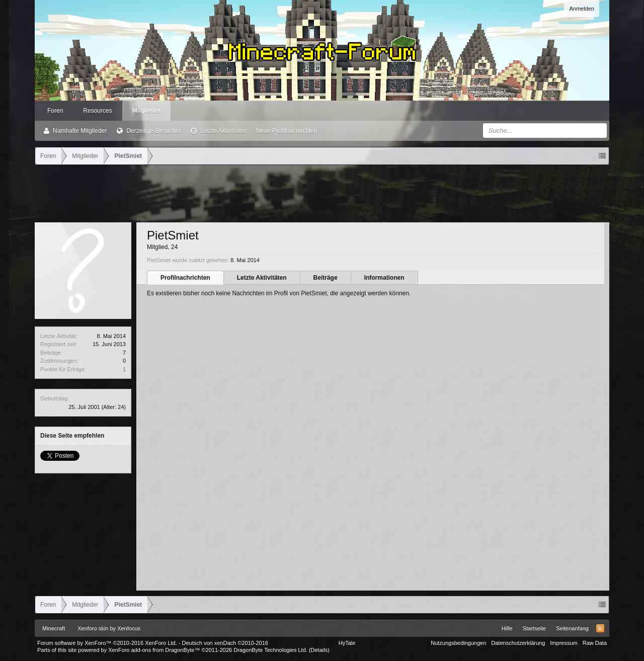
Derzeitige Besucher (153, 131)
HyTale (347, 643)
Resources (97, 111)
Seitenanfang (572, 628)
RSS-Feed (600, 628)
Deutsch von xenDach (225, 643)
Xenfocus (129, 628)
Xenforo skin (93, 628)
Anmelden (582, 9)
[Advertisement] (322, 193)
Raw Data (595, 643)
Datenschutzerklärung (518, 643)
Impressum (563, 643)
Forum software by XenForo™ (107, 643)
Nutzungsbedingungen (458, 643)
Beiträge (326, 278)
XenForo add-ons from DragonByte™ (154, 650)
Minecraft (54, 628)
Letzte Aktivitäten (223, 131)
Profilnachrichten (185, 278)
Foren (55, 111)
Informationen (384, 278)
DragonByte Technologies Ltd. (270, 650)
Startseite (534, 628)
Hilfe (507, 628)
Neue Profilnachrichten (287, 131)
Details (319, 650)
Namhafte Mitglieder (80, 131)
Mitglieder (147, 111)
